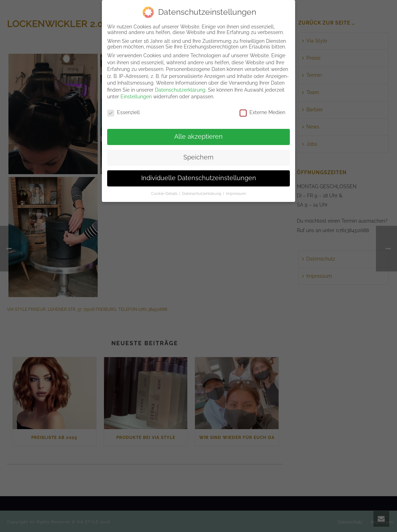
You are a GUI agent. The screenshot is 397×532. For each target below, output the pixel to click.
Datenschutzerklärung (180, 89)
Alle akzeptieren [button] (198, 136)
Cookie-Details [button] (165, 193)
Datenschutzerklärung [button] (202, 193)
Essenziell (123, 112)
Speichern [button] (198, 157)
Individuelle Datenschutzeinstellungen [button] (199, 177)
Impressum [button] (236, 193)
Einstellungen (136, 96)
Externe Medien (262, 112)
